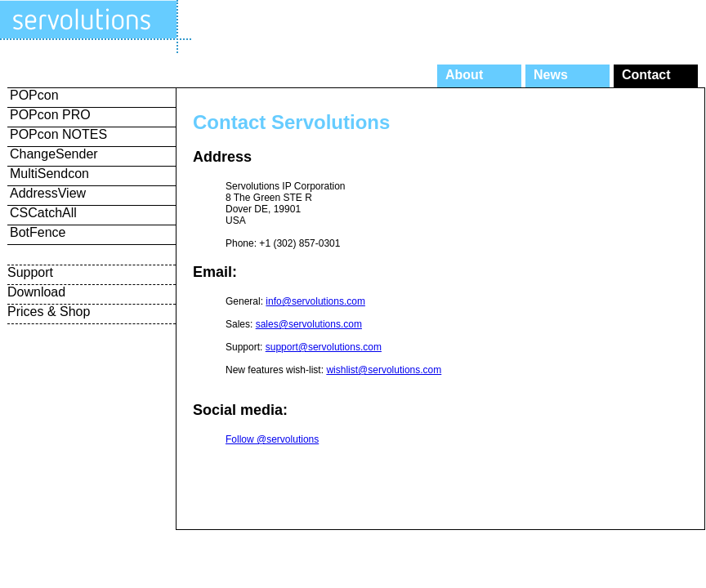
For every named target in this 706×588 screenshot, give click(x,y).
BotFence (38, 232)
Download (36, 292)
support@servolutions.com (324, 347)
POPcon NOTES (58, 134)
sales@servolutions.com (309, 324)
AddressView (48, 193)
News (551, 75)
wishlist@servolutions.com (384, 370)
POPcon (34, 95)
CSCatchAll (43, 213)
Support (30, 272)
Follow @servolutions (272, 439)
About (464, 75)
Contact (646, 75)
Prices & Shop (49, 312)
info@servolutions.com (315, 301)
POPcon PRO (50, 115)
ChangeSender (54, 154)
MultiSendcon (49, 174)
